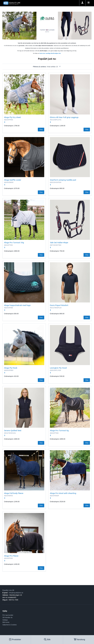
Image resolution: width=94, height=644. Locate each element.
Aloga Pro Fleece (11, 556)
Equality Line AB (8, 590)
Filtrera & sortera (47, 67)
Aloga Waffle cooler (13, 180)
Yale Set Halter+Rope (59, 242)
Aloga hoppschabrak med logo (17, 305)
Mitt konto (6, 622)
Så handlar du (7, 617)
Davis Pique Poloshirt (59, 305)
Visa (41, 129)
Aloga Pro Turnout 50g (14, 242)
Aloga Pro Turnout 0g (59, 430)
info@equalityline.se (16, 593)
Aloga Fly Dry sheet (12, 117)
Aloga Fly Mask (11, 368)
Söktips (5, 620)
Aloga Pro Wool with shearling (63, 493)
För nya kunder (8, 615)
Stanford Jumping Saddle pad (63, 180)
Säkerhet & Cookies (10, 625)
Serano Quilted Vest (13, 430)
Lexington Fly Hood (58, 368)
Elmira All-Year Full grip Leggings (64, 117)
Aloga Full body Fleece (14, 493)
